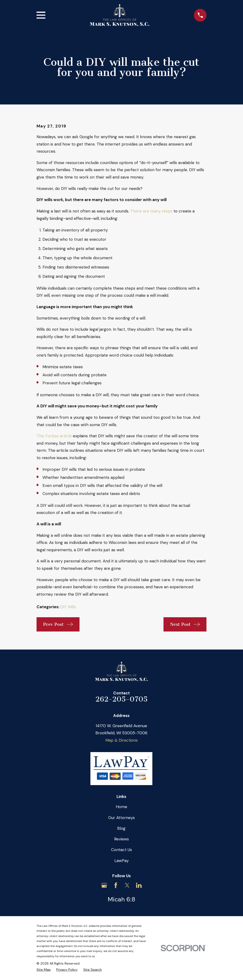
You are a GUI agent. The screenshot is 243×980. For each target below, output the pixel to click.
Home (121, 807)
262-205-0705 (121, 699)
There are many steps (151, 211)
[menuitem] (44, 970)
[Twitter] (127, 885)
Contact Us (121, 850)
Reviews (121, 839)
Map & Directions (121, 740)
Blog (121, 828)
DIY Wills (68, 607)
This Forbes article (54, 436)
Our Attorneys (121, 818)
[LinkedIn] (139, 885)
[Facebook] (116, 885)
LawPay (121, 861)
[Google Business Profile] (104, 885)
